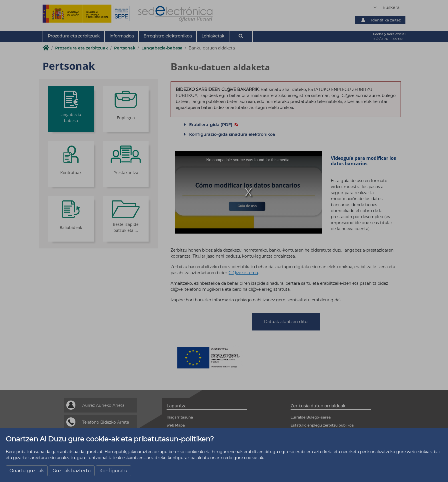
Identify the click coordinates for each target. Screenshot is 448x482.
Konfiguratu (113, 471)
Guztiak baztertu (72, 471)
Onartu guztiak (27, 471)
